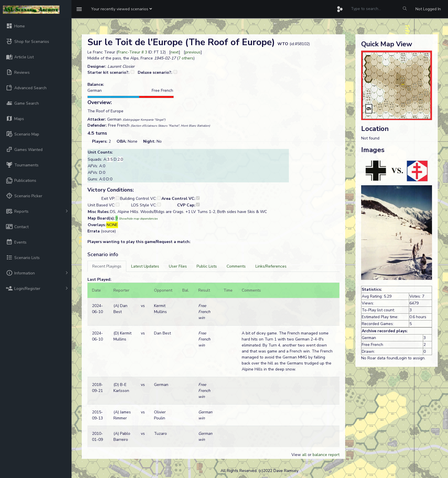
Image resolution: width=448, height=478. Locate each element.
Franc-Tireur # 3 (132, 52)
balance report (326, 455)
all (304, 455)
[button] (122, 9)
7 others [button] (186, 58)
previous (193, 52)
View (297, 455)
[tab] (107, 266)
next (175, 52)
